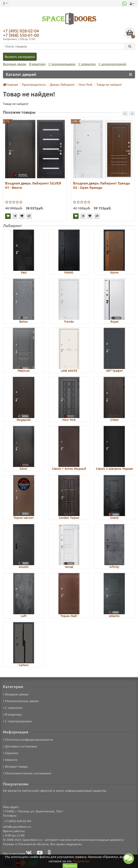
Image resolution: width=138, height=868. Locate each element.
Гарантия (11, 753)
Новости (10, 760)
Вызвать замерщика (20, 57)
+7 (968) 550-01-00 (21, 35)
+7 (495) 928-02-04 (21, 31)
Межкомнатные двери (21, 701)
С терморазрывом (62, 64)
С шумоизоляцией (113, 64)
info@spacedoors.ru (17, 827)
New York (86, 85)
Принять (70, 866)
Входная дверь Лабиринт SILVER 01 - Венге (33, 185)
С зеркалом (87, 64)
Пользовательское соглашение (27, 773)
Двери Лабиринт (62, 85)
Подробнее (81, 861)
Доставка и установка (20, 746)
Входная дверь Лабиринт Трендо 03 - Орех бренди (102, 185)
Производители (34, 85)
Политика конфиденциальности (28, 740)
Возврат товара (15, 766)
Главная (10, 85)
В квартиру (37, 64)
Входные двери (15, 64)
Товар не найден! (109, 85)
